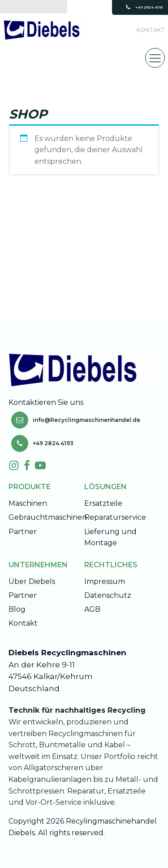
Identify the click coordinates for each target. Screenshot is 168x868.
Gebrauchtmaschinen (48, 517)
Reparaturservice (115, 517)
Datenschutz (108, 595)
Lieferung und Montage (110, 537)
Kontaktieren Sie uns (47, 402)
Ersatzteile (103, 503)
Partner (23, 532)
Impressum (105, 581)
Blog (17, 609)
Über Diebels (32, 581)
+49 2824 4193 (149, 7)
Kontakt (151, 30)
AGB (92, 609)
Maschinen (28, 503)
